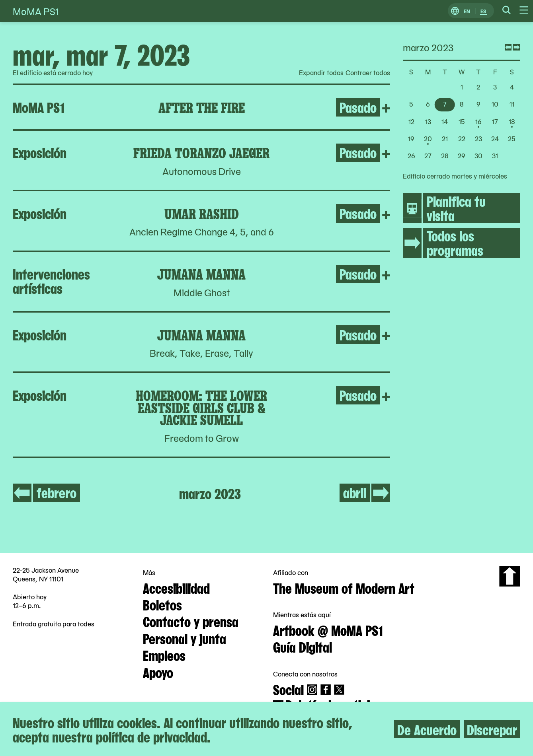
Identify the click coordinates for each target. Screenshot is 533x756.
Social (288, 689)
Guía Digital (303, 646)
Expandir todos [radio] (321, 73)
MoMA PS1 (36, 11)
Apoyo (158, 672)
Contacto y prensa (191, 621)
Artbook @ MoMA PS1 (328, 630)
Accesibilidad (176, 587)
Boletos (162, 604)
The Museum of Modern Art (344, 587)
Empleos (164, 655)
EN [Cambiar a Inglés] (467, 11)
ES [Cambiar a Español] (483, 11)
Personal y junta (184, 638)
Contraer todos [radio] (368, 73)
